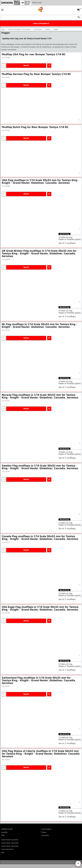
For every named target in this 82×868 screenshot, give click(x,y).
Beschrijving (64, 234)
